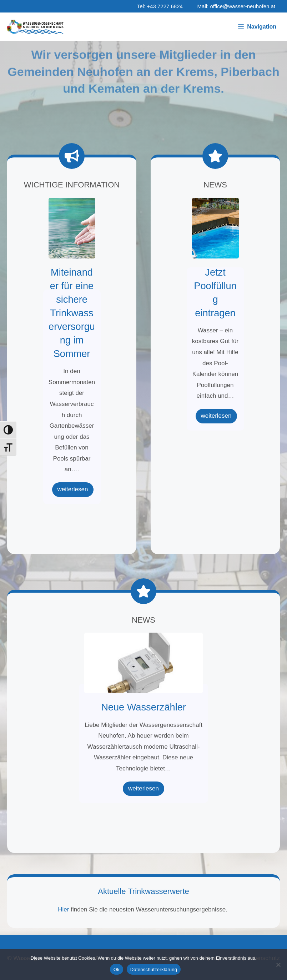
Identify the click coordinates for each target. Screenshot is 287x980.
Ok (117, 969)
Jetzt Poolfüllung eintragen (215, 228)
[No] (278, 965)
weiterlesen (73, 489)
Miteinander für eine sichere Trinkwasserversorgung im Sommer (72, 228)
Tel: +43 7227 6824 (160, 6)
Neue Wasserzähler (143, 663)
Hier (64, 909)
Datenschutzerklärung (154, 969)
